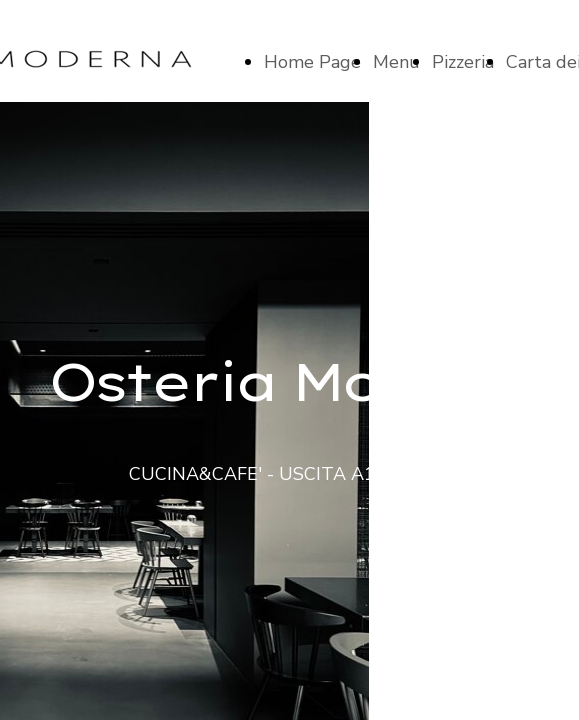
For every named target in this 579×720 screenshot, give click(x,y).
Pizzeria (463, 62)
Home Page (312, 62)
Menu (396, 62)
